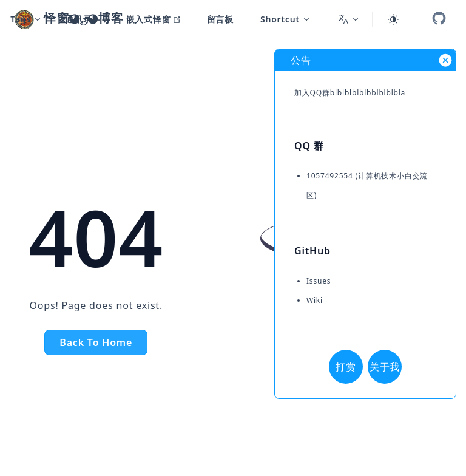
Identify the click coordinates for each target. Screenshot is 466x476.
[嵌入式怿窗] (148, 19)
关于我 (385, 367)
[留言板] (215, 19)
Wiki (315, 300)
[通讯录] (77, 19)
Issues (319, 281)
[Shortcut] (279, 19)
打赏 (346, 367)
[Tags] (25, 19)
